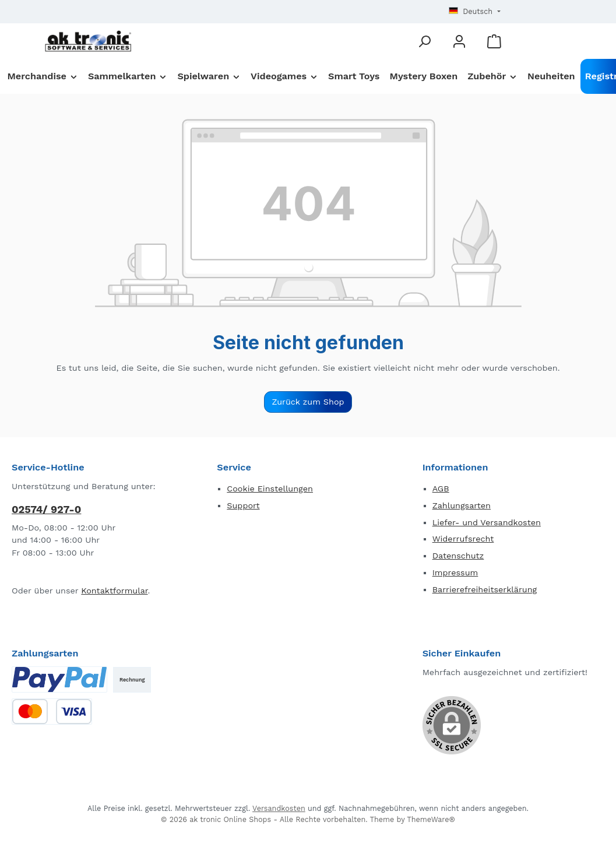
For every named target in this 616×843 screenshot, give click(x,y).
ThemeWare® (431, 819)
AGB (441, 489)
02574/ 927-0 (46, 509)
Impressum (455, 572)
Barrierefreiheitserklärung (485, 589)
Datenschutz (458, 556)
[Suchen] (424, 41)
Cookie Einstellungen (270, 489)
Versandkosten (279, 808)
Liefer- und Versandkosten (487, 522)
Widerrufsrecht (463, 539)
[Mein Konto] (459, 41)
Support (243, 505)
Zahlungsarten (462, 505)
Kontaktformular (114, 591)
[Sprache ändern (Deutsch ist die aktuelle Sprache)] (474, 12)
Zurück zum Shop (308, 402)
